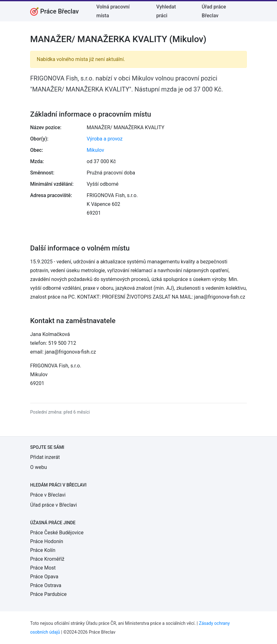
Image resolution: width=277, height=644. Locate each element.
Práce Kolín (43, 550)
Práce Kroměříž (47, 559)
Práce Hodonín (47, 541)
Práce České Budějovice (57, 533)
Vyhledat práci (166, 11)
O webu (38, 467)
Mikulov (95, 150)
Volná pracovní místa (113, 11)
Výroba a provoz (105, 139)
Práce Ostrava (46, 585)
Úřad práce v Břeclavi (54, 505)
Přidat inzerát (45, 457)
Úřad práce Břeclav (214, 11)
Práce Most (43, 568)
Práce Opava (44, 577)
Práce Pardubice (48, 594)
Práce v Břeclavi (48, 495)
